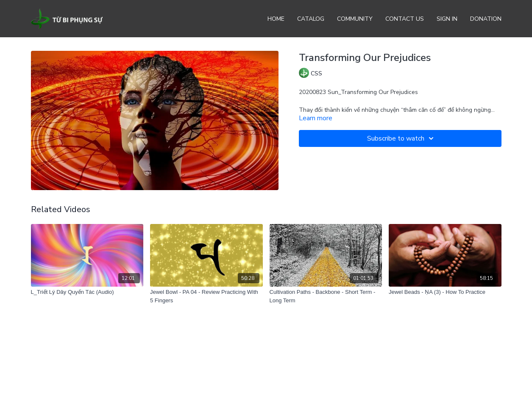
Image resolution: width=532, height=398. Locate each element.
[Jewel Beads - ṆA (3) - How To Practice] (445, 292)
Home (276, 19)
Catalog (311, 19)
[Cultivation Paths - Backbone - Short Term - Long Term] (326, 296)
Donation (486, 19)
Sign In (447, 19)
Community (355, 19)
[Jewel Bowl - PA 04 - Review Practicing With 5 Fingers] (206, 296)
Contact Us (405, 19)
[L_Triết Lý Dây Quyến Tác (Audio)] (87, 292)
